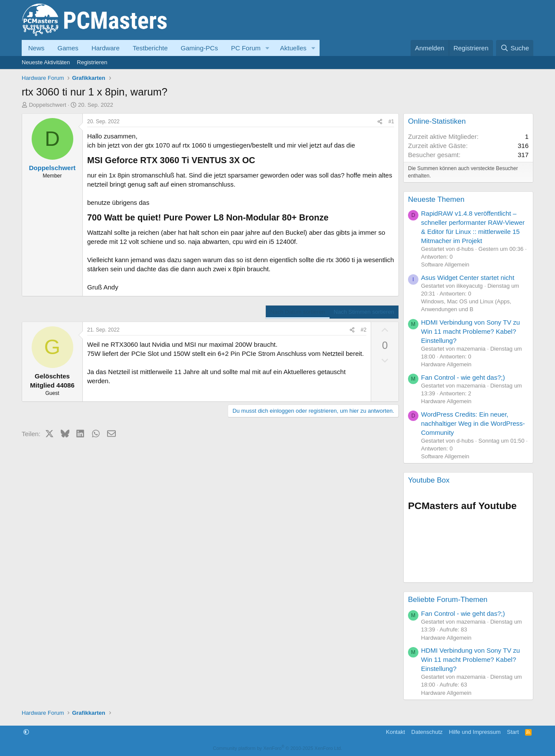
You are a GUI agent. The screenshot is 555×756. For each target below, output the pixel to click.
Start (513, 732)
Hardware (106, 48)
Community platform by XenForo (277, 748)
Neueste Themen (436, 199)
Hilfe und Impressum (475, 732)
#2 (364, 330)
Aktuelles (293, 48)
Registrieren (92, 62)
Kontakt (395, 732)
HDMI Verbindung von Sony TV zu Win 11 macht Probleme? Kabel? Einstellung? (470, 331)
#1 (391, 122)
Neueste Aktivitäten (46, 62)
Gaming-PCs (199, 48)
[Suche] (515, 48)
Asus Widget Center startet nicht (468, 278)
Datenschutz (427, 732)
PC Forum (246, 48)
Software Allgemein (445, 265)
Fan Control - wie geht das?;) (463, 377)
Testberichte (150, 48)
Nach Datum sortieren (297, 312)
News (36, 48)
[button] (268, 48)
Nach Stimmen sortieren (364, 312)
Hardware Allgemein (446, 364)
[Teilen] (380, 122)
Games (68, 48)
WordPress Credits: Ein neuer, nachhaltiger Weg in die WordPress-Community (473, 423)
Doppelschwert (48, 105)
